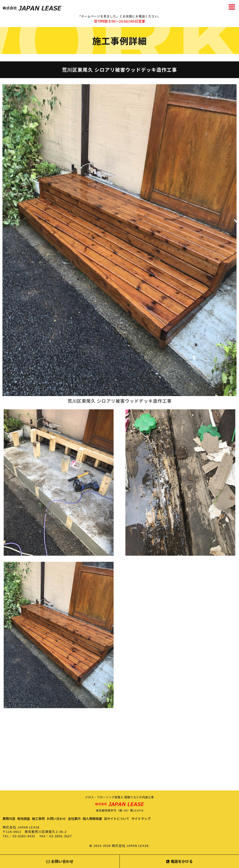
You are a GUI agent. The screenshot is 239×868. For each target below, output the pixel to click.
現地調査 (24, 819)
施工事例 (38, 819)
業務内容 (9, 819)
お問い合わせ (56, 819)
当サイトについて (117, 819)
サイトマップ (141, 819)
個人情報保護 (92, 819)
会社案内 (74, 819)
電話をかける (179, 861)
